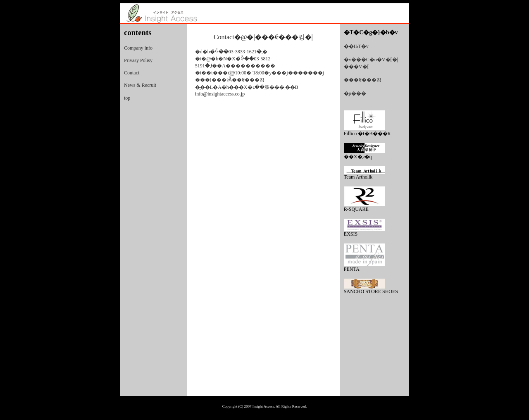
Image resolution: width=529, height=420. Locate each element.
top (127, 98)
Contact (132, 73)
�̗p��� (355, 93)
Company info (138, 48)
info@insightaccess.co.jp (220, 94)
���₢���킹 (363, 80)
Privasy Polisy (138, 60)
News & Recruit (140, 85)
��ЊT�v (356, 46)
